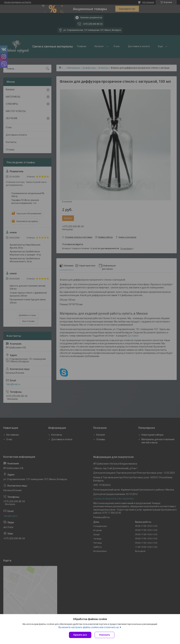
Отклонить (105, 635)
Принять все (80, 635)
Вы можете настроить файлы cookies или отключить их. (89, 627)
